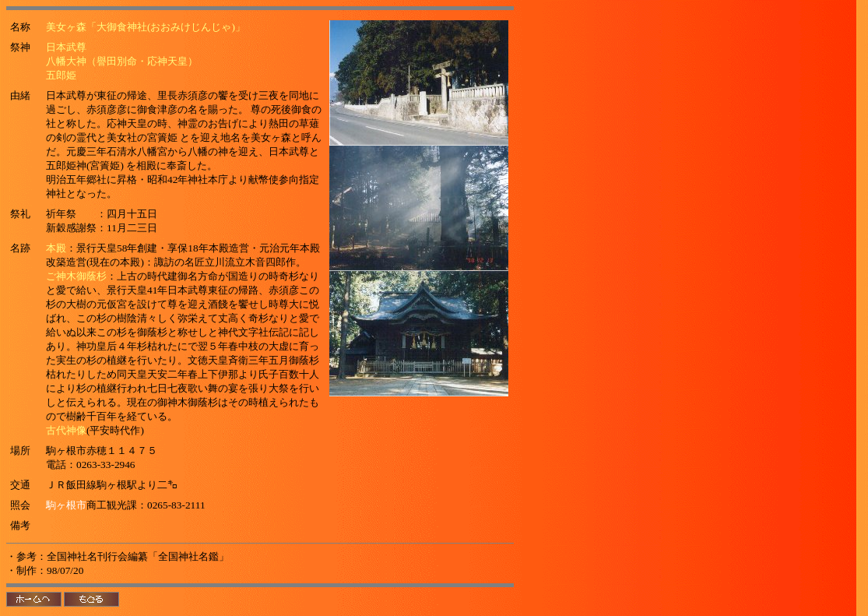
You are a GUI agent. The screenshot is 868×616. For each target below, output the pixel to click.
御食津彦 (157, 109)
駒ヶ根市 (66, 505)
